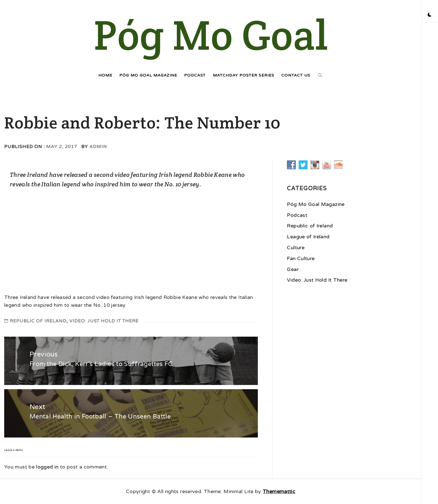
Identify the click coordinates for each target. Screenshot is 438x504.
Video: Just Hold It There (104, 321)
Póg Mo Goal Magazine (148, 75)
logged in (47, 467)
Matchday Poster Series (244, 75)
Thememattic (279, 491)
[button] (430, 15)
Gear (293, 269)
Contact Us (296, 75)
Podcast (195, 75)
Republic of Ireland (38, 321)
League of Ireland (308, 237)
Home (105, 75)
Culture (296, 248)
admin (98, 147)
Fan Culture (301, 258)
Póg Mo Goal (211, 35)
